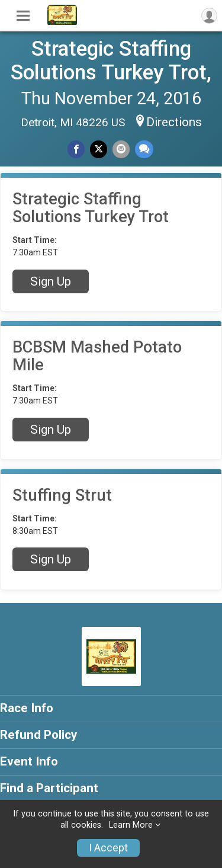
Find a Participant (49, 788)
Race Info (27, 708)
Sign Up (51, 281)
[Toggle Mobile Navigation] (23, 16)
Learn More (131, 825)
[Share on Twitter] (99, 149)
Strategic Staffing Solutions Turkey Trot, (111, 60)
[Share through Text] (144, 149)
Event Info (29, 761)
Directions (174, 122)
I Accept (108, 848)
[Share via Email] (121, 149)
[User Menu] (209, 16)
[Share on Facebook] (76, 149)
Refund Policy (38, 735)
